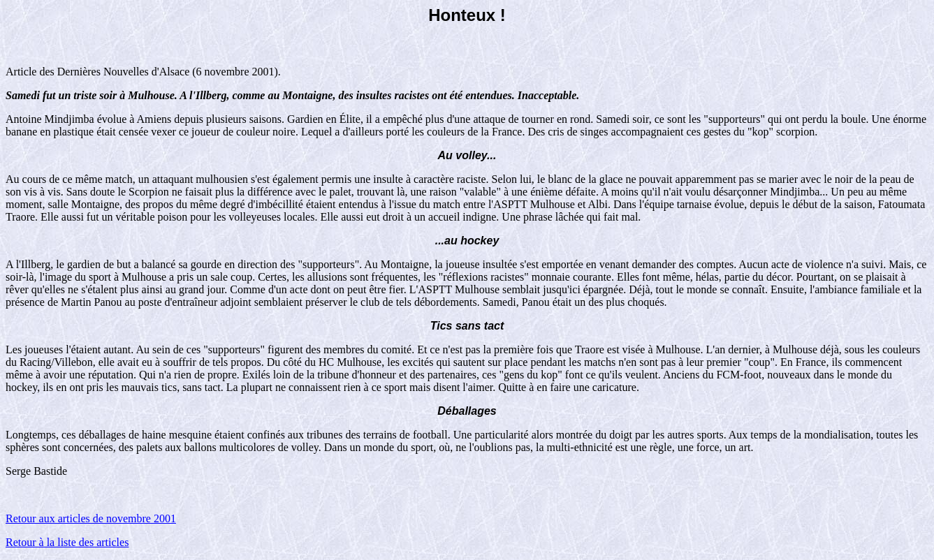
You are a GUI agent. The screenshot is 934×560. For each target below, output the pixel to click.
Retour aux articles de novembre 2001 (91, 518)
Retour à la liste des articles (67, 542)
